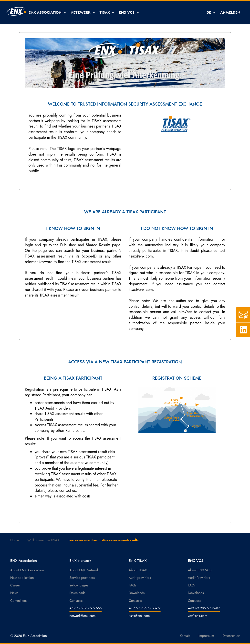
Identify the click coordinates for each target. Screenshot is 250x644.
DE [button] (211, 12)
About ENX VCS (200, 570)
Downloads (78, 593)
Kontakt (185, 636)
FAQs (133, 585)
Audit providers (140, 578)
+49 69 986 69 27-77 (145, 608)
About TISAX (138, 570)
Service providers (82, 578)
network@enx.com (83, 616)
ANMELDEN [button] (230, 12)
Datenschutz (231, 636)
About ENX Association (27, 570)
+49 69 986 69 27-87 (204, 608)
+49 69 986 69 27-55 (86, 608)
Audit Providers (199, 578)
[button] (47, 12)
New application (22, 578)
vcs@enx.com (198, 616)
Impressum (206, 636)
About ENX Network (84, 570)
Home (15, 540)
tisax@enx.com (139, 616)
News (14, 593)
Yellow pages (79, 585)
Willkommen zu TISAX (43, 540)
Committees (19, 601)
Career (15, 585)
